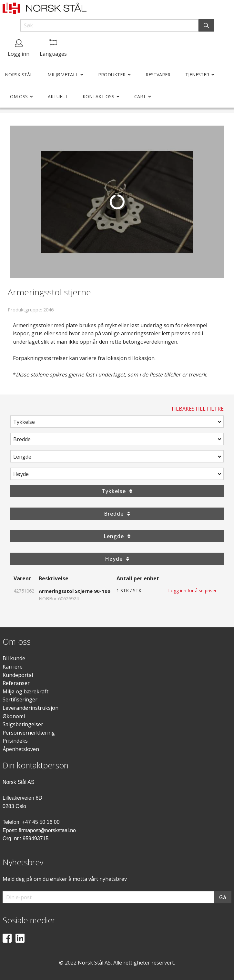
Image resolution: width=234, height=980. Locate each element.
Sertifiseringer (20, 699)
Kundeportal (18, 675)
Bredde (22, 439)
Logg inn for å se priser (192, 590)
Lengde (22, 457)
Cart (140, 96)
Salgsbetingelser (23, 724)
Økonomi (14, 716)
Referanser (16, 683)
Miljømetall (63, 75)
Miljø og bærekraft (25, 691)
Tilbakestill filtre (197, 409)
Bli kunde (14, 658)
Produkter (112, 75)
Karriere (13, 667)
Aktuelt (58, 96)
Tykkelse (24, 422)
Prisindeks (15, 741)
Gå (223, 897)
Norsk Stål (19, 75)
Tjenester (197, 75)
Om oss (19, 96)
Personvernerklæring (29, 733)
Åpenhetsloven (21, 749)
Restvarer (158, 75)
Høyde (21, 474)
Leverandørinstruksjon (31, 708)
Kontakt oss (98, 96)
